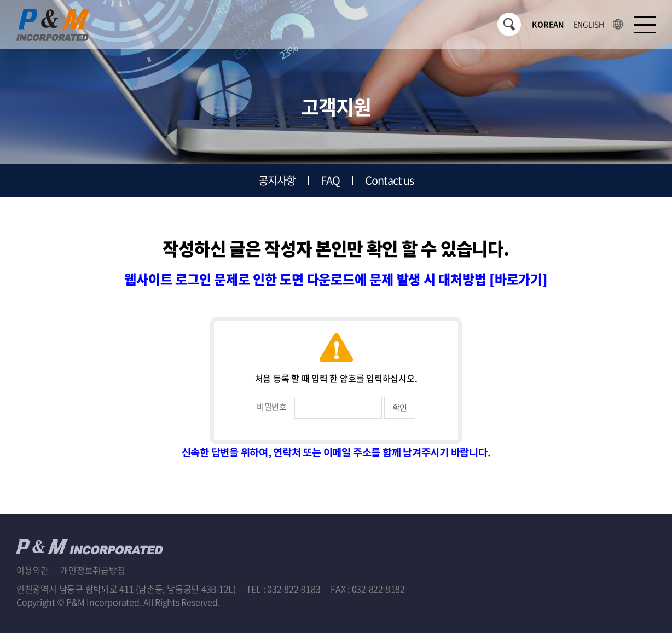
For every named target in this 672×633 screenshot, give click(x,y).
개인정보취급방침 (92, 570)
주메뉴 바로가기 (0, 0)
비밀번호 (272, 406)
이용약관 (33, 570)
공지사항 (277, 180)
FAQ (330, 180)
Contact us (389, 180)
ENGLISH (589, 24)
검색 (509, 24)
